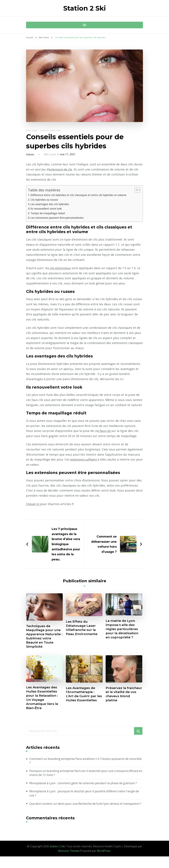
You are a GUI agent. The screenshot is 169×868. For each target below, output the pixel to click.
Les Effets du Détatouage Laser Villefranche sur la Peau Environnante (83, 628)
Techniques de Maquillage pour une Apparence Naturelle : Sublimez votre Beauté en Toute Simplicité (44, 637)
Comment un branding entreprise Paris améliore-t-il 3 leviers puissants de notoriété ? (82, 763)
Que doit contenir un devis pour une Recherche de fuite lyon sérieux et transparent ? (80, 813)
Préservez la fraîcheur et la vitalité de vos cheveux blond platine (118, 698)
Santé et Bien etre (50, 131)
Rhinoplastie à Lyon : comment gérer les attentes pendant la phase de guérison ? (86, 788)
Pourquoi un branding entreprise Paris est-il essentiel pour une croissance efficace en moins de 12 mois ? (83, 776)
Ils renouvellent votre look (47, 209)
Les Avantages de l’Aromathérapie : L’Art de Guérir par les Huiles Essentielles (82, 698)
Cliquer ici (34, 504)
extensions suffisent (85, 459)
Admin (30, 154)
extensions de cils (61, 169)
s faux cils (105, 431)
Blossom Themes (69, 862)
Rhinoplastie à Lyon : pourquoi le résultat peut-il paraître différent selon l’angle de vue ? (86, 801)
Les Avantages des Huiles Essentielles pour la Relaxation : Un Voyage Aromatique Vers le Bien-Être (43, 699)
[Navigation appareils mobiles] (29, 25)
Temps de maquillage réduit (48, 213)
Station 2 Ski (84, 8)
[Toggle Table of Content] (136, 190)
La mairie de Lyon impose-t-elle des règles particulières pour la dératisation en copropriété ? (123, 629)
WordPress (104, 862)
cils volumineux (60, 268)
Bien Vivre (32, 131)
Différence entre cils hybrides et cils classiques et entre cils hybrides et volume (80, 195)
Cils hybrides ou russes (45, 200)
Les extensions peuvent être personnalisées (58, 218)
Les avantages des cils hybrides (50, 204)
